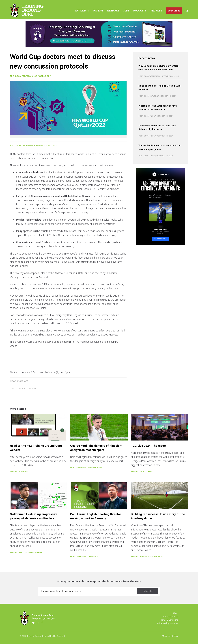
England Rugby (96, 468)
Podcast (83, 556)
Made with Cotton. (170, 636)
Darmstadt (93, 556)
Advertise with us (170, 617)
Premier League (36, 552)
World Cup (45, 76)
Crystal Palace (157, 556)
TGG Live (98, 11)
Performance (29, 76)
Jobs (126, 11)
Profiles (156, 11)
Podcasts (140, 11)
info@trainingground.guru (44, 618)
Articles (81, 11)
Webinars (113, 11)
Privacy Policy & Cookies (168, 623)
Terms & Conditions (169, 620)
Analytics (83, 468)
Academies (23, 472)
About (175, 613)
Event (142, 471)
